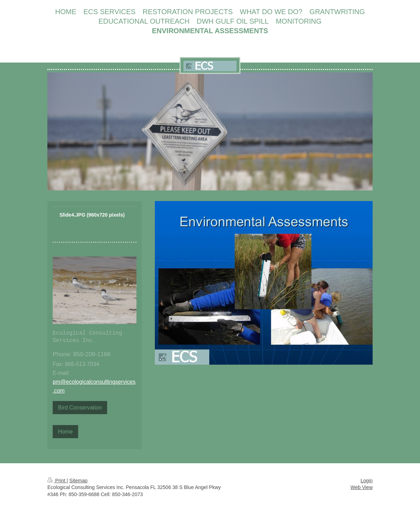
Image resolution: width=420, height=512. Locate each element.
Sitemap (78, 481)
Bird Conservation (80, 408)
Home (65, 432)
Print (57, 481)
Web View (361, 487)
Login (367, 481)
